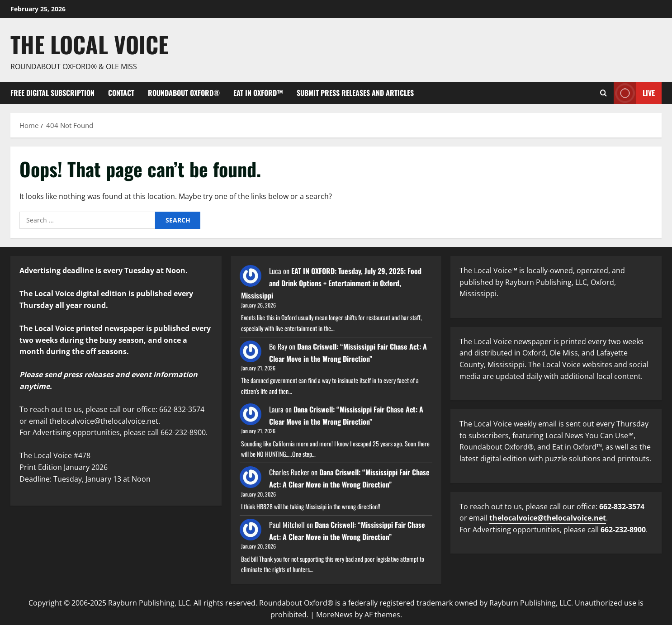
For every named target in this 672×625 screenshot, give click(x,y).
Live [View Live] (634, 93)
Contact (121, 93)
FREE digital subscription (52, 93)
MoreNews (334, 615)
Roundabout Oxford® (184, 93)
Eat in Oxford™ (258, 93)
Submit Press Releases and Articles (355, 93)
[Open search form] (603, 93)
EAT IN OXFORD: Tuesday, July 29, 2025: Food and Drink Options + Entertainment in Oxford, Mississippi (331, 283)
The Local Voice (89, 44)
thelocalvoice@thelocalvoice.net (548, 518)
